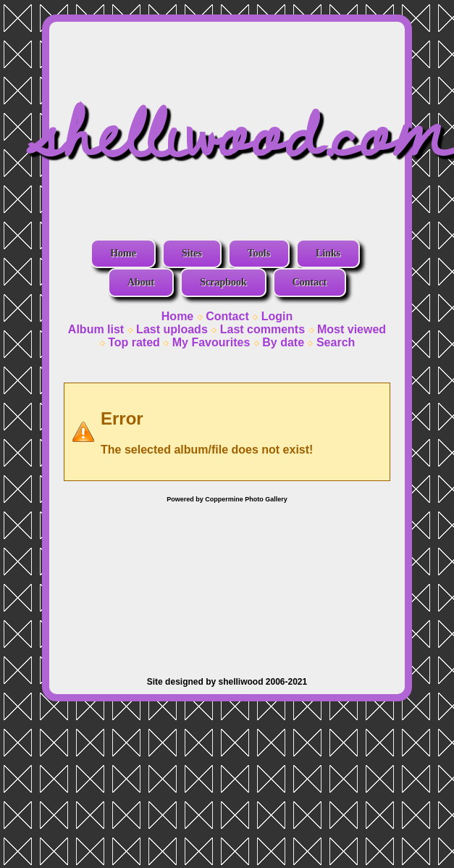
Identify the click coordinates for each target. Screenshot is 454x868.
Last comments (262, 329)
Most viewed (352, 329)
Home (123, 253)
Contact (310, 282)
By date (283, 342)
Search (336, 342)
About (141, 282)
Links (328, 253)
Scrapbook (223, 282)
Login (277, 316)
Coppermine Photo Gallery (246, 499)
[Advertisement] (227, 583)
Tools (259, 253)
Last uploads (172, 329)
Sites (192, 253)
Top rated (134, 342)
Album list (96, 329)
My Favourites (211, 342)
